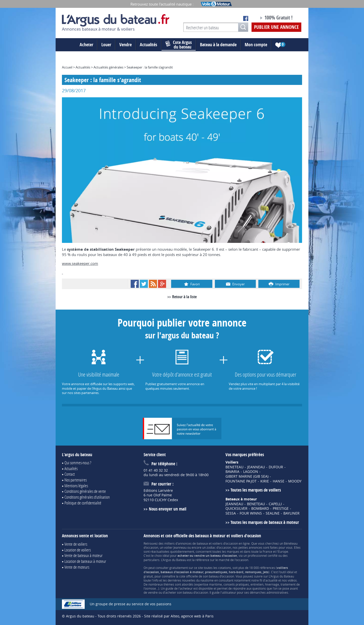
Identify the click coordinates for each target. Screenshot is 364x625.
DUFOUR (276, 467)
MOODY (295, 481)
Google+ (162, 284)
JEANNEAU (256, 467)
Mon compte (256, 45)
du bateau (179, 45)
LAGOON (251, 472)
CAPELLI (275, 504)
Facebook (135, 284)
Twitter (144, 284)
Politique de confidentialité (83, 503)
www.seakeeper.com (80, 263)
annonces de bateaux (193, 543)
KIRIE (265, 481)
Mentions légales (76, 486)
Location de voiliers (78, 550)
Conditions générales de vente (85, 491)
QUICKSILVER (236, 508)
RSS (153, 284)
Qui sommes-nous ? (78, 463)
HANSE (279, 481)
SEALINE (273, 513)
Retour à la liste (184, 297)
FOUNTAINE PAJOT (241, 481)
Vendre (126, 45)
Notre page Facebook (246, 18)
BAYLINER (291, 513)
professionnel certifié (263, 555)
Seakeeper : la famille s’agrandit (150, 67)
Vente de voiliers (76, 544)
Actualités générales (108, 67)
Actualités (149, 45)
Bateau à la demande (218, 45)
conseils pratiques (236, 584)
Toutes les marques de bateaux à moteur (265, 522)
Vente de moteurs (77, 567)
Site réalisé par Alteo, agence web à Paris (179, 616)
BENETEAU (234, 467)
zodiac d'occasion (219, 547)
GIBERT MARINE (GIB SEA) (247, 476)
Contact (70, 474)
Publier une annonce (276, 27)
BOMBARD (260, 508)
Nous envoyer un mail (168, 509)
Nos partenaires (76, 480)
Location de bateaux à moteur (85, 561)
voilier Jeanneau (175, 547)
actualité (271, 580)
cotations (225, 568)
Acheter (86, 45)
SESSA (231, 513)
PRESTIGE (281, 508)
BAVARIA (232, 472)
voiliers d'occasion (225, 543)
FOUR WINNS (251, 513)
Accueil (67, 67)
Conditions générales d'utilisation (87, 497)
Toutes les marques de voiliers (256, 490)
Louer (106, 45)
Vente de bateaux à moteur (84, 555)
